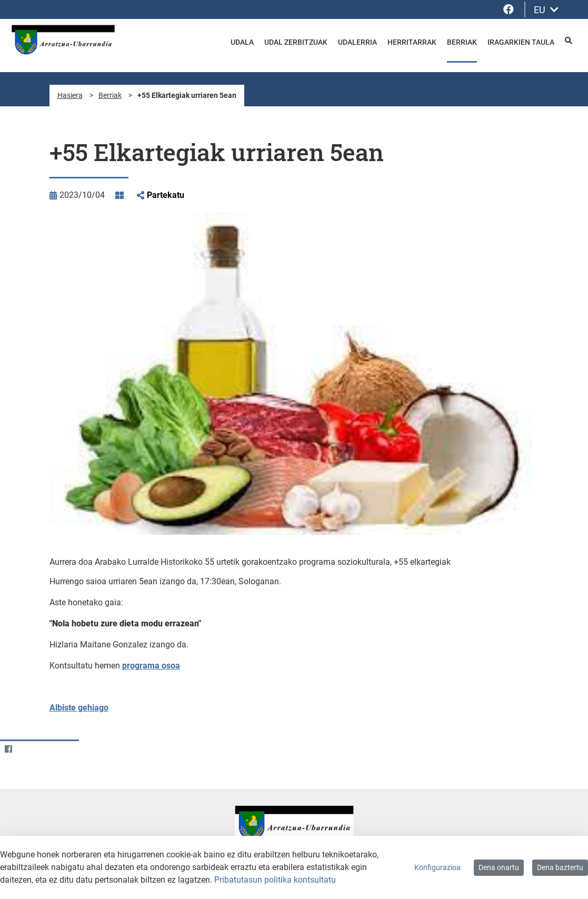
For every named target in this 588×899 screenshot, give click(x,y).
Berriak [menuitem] (462, 42)
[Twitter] (29, 749)
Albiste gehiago (79, 708)
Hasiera (70, 95)
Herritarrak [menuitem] (412, 42)
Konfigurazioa (437, 867)
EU (546, 10)
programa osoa (151, 666)
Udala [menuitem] (242, 42)
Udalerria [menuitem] (357, 42)
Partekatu (166, 195)
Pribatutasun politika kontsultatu (275, 880)
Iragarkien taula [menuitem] (521, 42)
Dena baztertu (560, 867)
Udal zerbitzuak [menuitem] (296, 42)
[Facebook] (8, 749)
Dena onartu (499, 867)
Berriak (110, 95)
